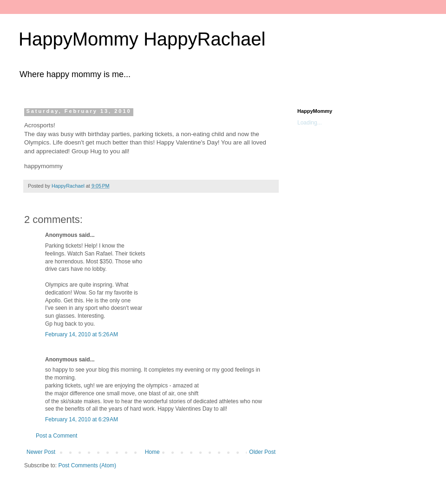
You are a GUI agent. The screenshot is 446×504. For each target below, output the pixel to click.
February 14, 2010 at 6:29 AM (82, 419)
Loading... (310, 123)
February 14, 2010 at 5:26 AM (82, 334)
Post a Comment (56, 436)
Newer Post (41, 452)
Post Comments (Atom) (87, 465)
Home (152, 452)
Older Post (262, 452)
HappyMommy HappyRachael (142, 39)
